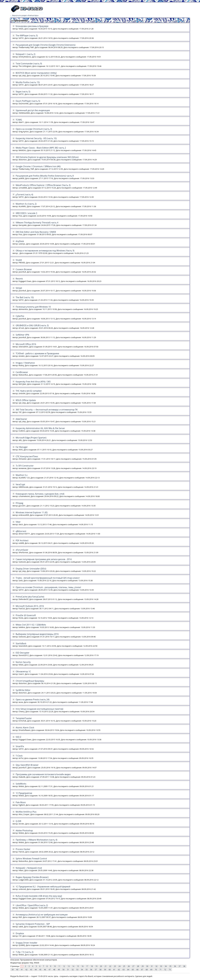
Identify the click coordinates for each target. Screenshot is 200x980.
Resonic (19, 279)
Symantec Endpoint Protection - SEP (33, 924)
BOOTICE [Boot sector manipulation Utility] (36, 73)
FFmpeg (19, 503)
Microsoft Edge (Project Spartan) (31, 438)
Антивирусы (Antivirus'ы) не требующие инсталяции (42, 915)
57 (96, 970)
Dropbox (20, 933)
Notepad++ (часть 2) (25, 54)
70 (156, 970)
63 (123, 970)
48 (54, 970)
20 (101, 966)
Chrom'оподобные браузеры (30, 681)
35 (170, 966)
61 (114, 970)
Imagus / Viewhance (25, 363)
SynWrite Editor (23, 690)
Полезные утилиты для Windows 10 (33, 307)
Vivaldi (19, 260)
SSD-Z (18, 737)
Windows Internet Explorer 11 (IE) (32, 512)
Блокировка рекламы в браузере (32, 26)
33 (161, 966)
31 (152, 966)
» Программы (20, 20)
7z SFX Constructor (25, 466)
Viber (18, 522)
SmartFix (20, 746)
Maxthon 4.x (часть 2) (26, 204)
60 (110, 970)
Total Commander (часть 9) (29, 64)
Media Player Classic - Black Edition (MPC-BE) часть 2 (41, 148)
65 (133, 970)
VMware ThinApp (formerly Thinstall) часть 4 (37, 223)
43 (31, 970)
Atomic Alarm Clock (25, 728)
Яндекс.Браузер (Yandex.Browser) (32, 877)
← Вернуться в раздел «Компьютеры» (24, 15)
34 (166, 966)
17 (87, 966)
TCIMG (19, 120)
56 (91, 970)
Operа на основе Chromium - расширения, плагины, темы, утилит (48, 587)
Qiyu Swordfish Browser (27, 765)
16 (83, 966)
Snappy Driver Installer (27, 943)
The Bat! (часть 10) (25, 297)
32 (156, 966)
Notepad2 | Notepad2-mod (29, 868)
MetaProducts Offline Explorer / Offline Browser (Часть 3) (43, 185)
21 (106, 966)
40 (17, 970)
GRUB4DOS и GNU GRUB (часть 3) (32, 325)
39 (13, 970)
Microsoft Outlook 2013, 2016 (30, 606)
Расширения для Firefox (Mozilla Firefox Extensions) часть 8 (45, 176)
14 (73, 966)
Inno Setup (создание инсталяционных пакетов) (39, 709)
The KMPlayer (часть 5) (27, 35)
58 (100, 970)
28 (138, 966)
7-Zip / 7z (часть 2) (25, 952)
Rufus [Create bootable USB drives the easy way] (39, 896)
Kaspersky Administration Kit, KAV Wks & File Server (40, 428)
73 (170, 970)
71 (161, 970)
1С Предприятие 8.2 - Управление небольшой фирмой (43, 887)
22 (110, 966)
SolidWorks (21, 784)
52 (73, 970)
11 (59, 966)
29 (143, 966)
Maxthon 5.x (22, 475)
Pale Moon (21, 802)
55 (87, 970)
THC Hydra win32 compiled (29, 391)
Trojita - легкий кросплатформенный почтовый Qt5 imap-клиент (48, 578)
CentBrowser (22, 372)
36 (175, 966)
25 (124, 966)
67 (142, 970)
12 (64, 966)
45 (40, 970)
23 (115, 966)
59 (105, 970)
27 (133, 966)
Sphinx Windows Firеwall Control (31, 859)
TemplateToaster (24, 718)
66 (137, 970)
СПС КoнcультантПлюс (27, 456)
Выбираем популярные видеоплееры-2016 (37, 634)
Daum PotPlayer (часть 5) (28, 101)
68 (147, 970)
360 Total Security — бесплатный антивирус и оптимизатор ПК (47, 410)
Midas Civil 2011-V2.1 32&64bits (31, 625)
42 (26, 970)
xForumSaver (22, 550)
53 (77, 970)
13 (69, 966)
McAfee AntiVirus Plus (26, 812)
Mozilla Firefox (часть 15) (28, 82)
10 (55, 966)
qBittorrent (21, 531)
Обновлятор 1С (23, 671)
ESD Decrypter (23, 653)
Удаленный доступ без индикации (33, 110)
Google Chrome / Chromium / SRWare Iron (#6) (38, 166)
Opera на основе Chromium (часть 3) (34, 129)
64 (128, 970)
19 (96, 966)
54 (82, 970)
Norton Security (23, 662)
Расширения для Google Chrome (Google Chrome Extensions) (46, 45)
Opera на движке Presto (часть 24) (33, 699)
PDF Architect (22, 540)
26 (129, 966)
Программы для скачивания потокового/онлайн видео (43, 774)
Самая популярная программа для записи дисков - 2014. (44, 559)
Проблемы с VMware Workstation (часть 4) (37, 840)
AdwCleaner (21, 419)
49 (59, 970)
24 (120, 966)
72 (165, 970)
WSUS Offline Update (26, 400)
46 (45, 970)
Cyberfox (20, 316)
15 (78, 966)
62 (119, 970)
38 (184, 966)
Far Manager (22, 447)
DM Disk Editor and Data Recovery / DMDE (36, 232)
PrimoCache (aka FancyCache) (30, 597)
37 (180, 966)
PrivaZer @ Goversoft (26, 615)
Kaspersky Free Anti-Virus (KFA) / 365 (33, 382)
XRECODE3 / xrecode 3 (26, 213)
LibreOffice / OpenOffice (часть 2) (32, 905)
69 (151, 970)
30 (147, 966)
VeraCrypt (20, 484)
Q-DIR (18, 821)
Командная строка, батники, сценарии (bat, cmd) (40, 494)
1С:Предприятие (24, 793)
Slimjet (19, 288)
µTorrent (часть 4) (24, 195)
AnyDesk (20, 241)
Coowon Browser (24, 269)
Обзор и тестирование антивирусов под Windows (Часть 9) (45, 251)
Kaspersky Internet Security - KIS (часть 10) (36, 138)
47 (50, 970)
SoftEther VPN (22, 335)
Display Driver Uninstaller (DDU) (31, 569)
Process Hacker (23, 849)
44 (36, 970)
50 (63, 970)
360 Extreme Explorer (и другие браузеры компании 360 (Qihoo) (47, 157)
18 (92, 966)
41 (22, 970)
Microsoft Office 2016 (26, 344)
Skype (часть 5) (23, 92)
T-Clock (19, 756)
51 (68, 970)
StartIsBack (21, 643)
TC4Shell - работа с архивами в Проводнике (37, 353)
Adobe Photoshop (24, 830)
